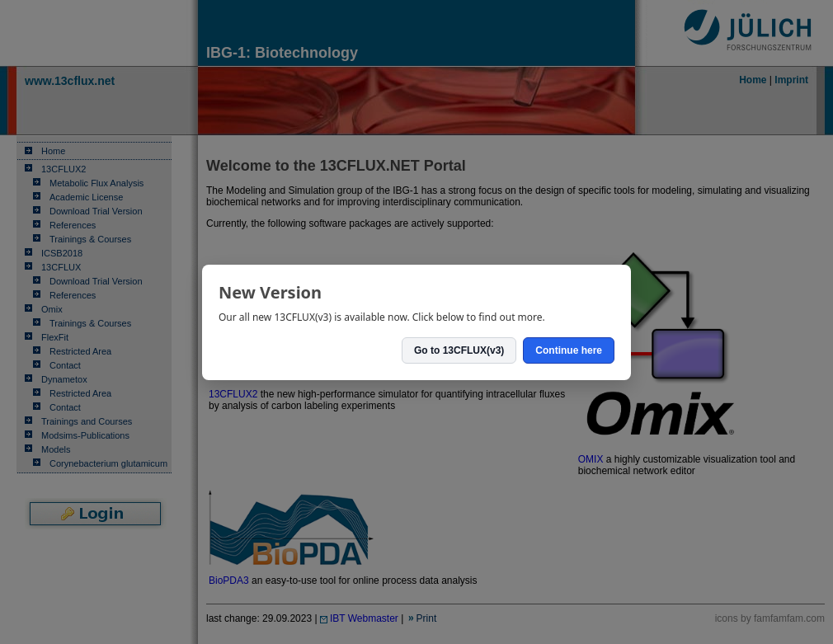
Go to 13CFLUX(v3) (459, 350)
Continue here (569, 350)
